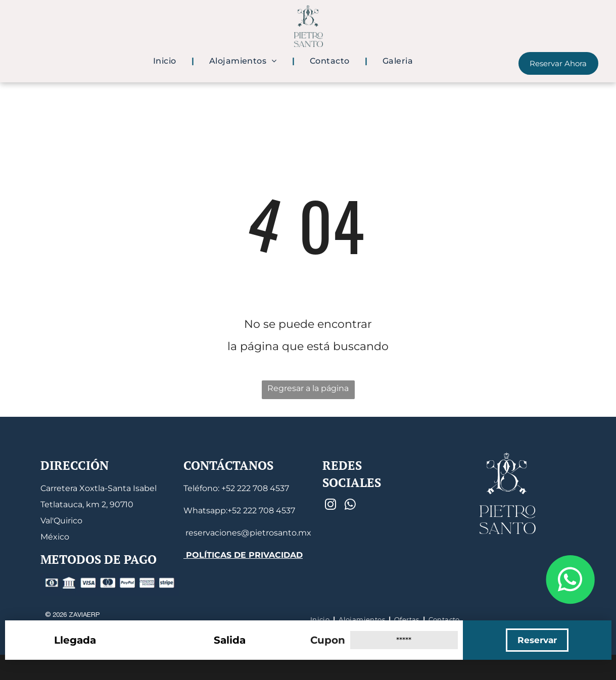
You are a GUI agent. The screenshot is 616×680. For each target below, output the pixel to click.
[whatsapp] (350, 506)
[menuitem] (166, 61)
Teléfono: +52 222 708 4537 (236, 488)
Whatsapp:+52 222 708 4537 (239, 511)
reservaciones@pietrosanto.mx (247, 533)
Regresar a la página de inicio (308, 391)
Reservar (537, 640)
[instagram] (331, 506)
